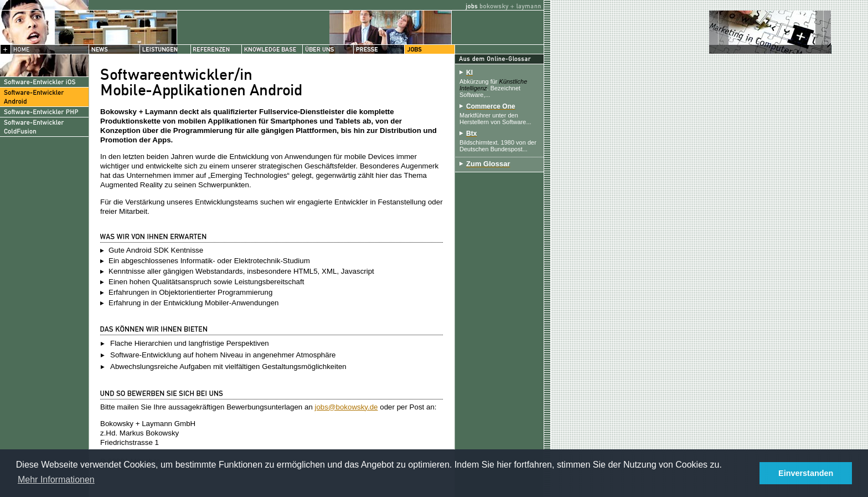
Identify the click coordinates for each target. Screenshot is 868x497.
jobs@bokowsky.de (347, 407)
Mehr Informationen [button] (56, 480)
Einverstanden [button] (806, 473)
